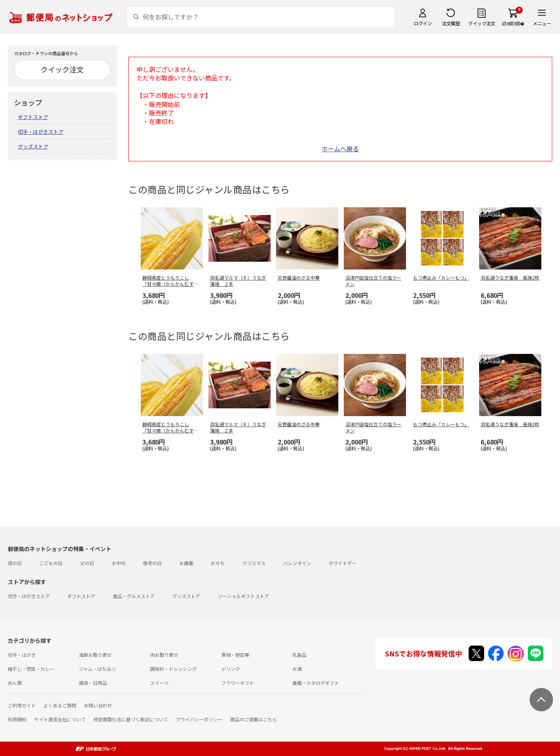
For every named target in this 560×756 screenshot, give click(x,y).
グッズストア (33, 146)
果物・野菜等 (235, 655)
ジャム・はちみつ (97, 669)
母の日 (15, 563)
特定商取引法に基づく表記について (131, 719)
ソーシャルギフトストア (243, 596)
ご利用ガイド (22, 705)
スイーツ (159, 683)
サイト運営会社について (60, 719)
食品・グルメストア (134, 596)
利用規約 (17, 719)
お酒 (297, 669)
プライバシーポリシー (199, 719)
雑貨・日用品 (93, 683)
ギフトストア (33, 117)
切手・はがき (22, 655)
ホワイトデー (343, 563)
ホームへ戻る (340, 149)
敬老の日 (152, 563)
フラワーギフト (238, 683)
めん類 (15, 683)
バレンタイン (297, 563)
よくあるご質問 (60, 705)
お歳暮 (186, 563)
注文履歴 (451, 23)
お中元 (119, 563)
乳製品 (299, 655)
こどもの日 (51, 563)
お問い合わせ (98, 705)
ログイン (423, 23)
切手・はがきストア (41, 132)
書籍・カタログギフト (316, 683)
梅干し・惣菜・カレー (31, 669)
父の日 (87, 563)
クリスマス (254, 563)
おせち (218, 563)
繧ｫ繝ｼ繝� (513, 23)
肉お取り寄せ (164, 655)
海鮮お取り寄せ (95, 655)
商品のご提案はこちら (254, 719)
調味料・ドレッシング (173, 669)
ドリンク (231, 669)
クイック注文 (482, 23)
